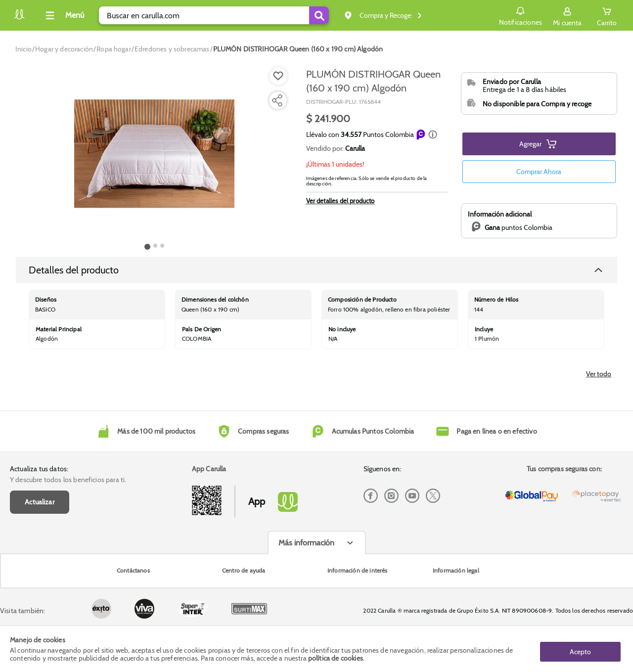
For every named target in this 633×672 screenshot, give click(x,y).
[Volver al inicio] (19, 18)
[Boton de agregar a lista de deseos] (278, 76)
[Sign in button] (566, 15)
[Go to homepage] (23, 49)
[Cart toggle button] (606, 15)
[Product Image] (154, 154)
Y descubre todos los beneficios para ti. (68, 519)
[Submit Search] (319, 15)
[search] (214, 15)
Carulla (355, 148)
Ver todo (599, 413)
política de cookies (336, 658)
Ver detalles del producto (340, 201)
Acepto (580, 649)
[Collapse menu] (63, 15)
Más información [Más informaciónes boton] (306, 582)
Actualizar (40, 541)
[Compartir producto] (277, 100)
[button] (433, 134)
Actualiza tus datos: (39, 508)
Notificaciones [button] (519, 15)
